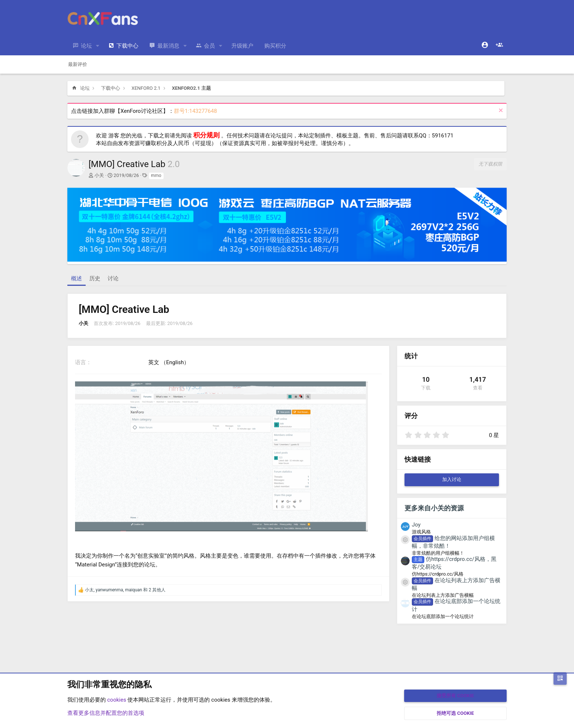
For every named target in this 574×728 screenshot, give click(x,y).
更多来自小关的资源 (434, 508)
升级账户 (242, 46)
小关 (99, 175)
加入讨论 (452, 479)
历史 (95, 278)
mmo (156, 175)
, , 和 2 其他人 (125, 590)
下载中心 (127, 46)
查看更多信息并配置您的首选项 (106, 713)
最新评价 (78, 64)
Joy (416, 525)
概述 (77, 278)
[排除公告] (500, 111)
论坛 (86, 46)
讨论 (113, 278)
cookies (117, 700)
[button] (98, 46)
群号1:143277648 (195, 111)
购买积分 (275, 46)
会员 (209, 46)
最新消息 (168, 46)
